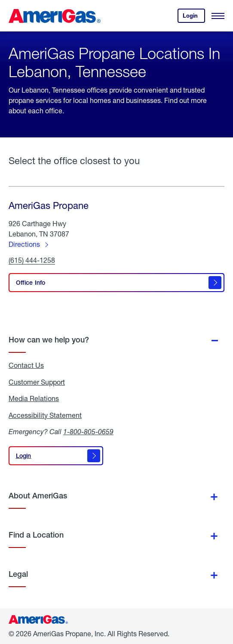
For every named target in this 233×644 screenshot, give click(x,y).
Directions (24, 244)
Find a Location (36, 535)
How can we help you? (49, 340)
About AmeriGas (38, 496)
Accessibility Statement (45, 415)
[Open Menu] (218, 16)
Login (194, 17)
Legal (18, 574)
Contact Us (26, 365)
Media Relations (34, 398)
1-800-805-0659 (88, 431)
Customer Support (37, 382)
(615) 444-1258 (32, 260)
